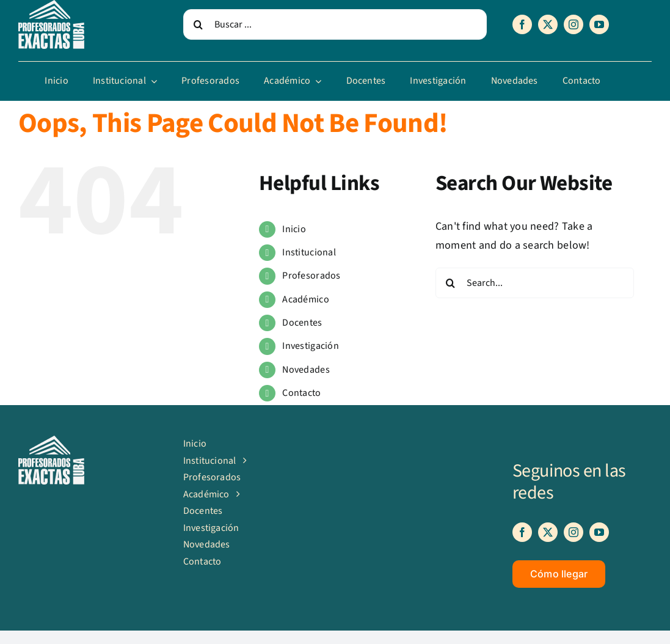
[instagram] (574, 24)
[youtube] (599, 24)
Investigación (311, 346)
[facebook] (522, 24)
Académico (305, 299)
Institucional (309, 252)
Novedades (306, 370)
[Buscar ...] (335, 24)
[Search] (198, 24)
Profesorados (311, 276)
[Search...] (535, 283)
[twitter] (548, 24)
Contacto (301, 393)
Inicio (294, 229)
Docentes (302, 323)
